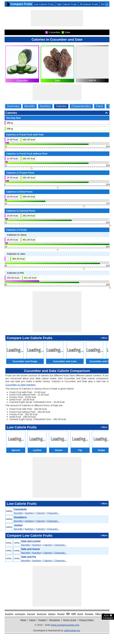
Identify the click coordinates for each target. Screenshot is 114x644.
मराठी (73, 614)
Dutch (80, 614)
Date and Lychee (31, 541)
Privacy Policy (86, 620)
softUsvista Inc (72, 630)
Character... (53, 513)
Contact (42, 620)
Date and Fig (29, 557)
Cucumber (22, 80)
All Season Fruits (89, 4)
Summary (13, 106)
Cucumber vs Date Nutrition (20, 385)
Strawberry (20, 517)
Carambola (20, 509)
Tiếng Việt (100, 614)
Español (9, 614)
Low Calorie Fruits (44, 4)
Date (57, 80)
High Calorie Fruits (67, 4)
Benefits (30, 106)
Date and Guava (30, 549)
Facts (99, 106)
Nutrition (45, 106)
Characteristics (81, 106)
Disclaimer (55, 620)
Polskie (61, 614)
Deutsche (42, 614)
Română (89, 614)
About (32, 620)
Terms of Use (70, 620)
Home (23, 620)
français (31, 614)
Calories (61, 106)
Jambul (18, 525)
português (20, 614)
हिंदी (68, 614)
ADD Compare (108, 617)
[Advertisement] (57, 18)
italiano (52, 614)
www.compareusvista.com (65, 625)
